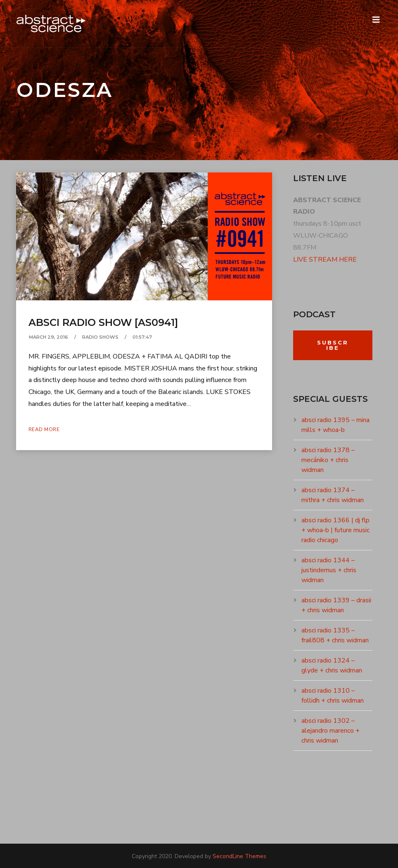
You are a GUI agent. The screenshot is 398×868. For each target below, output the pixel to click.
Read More (44, 429)
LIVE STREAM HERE (325, 259)
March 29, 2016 (49, 337)
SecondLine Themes (239, 856)
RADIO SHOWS (100, 337)
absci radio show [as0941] (103, 322)
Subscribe (333, 345)
